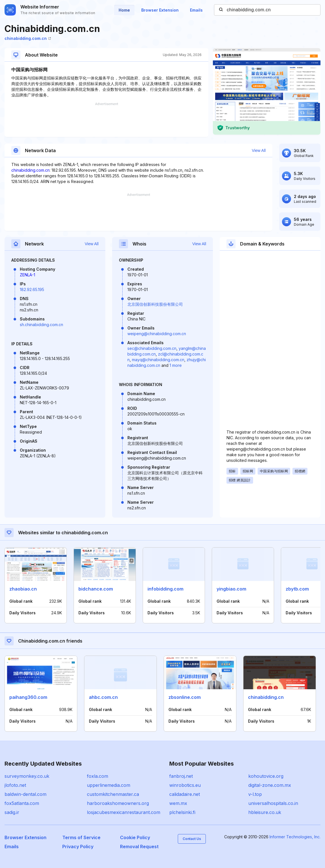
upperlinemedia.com (109, 785)
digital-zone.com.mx (270, 785)
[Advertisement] (106, 120)
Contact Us (192, 839)
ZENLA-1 (27, 275)
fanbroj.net (181, 776)
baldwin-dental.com (25, 794)
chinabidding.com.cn (28, 38)
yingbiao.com (231, 589)
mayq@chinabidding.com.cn (158, 360)
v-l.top (255, 794)
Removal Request (139, 847)
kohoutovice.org (266, 776)
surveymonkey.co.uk (27, 776)
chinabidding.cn (266, 697)
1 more (176, 365)
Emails (196, 10)
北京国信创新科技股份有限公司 (155, 304)
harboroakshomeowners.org (118, 803)
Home (124, 10)
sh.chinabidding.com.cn (41, 325)
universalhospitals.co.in (273, 803)
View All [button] (259, 150)
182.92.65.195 (32, 289)
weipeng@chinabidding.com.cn (157, 334)
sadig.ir (12, 812)
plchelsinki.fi (182, 812)
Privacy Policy (78, 847)
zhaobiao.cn (23, 589)
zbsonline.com (185, 697)
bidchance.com (96, 589)
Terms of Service (81, 837)
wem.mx (178, 803)
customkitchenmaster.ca (113, 794)
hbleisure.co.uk (265, 812)
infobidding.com (165, 589)
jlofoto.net (15, 785)
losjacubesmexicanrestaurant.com (124, 812)
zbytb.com (297, 589)
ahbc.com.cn (103, 697)
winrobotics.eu (185, 785)
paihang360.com (28, 697)
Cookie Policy (135, 837)
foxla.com (98, 776)
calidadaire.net (185, 794)
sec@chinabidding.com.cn (152, 348)
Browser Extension (160, 10)
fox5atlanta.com (22, 803)
